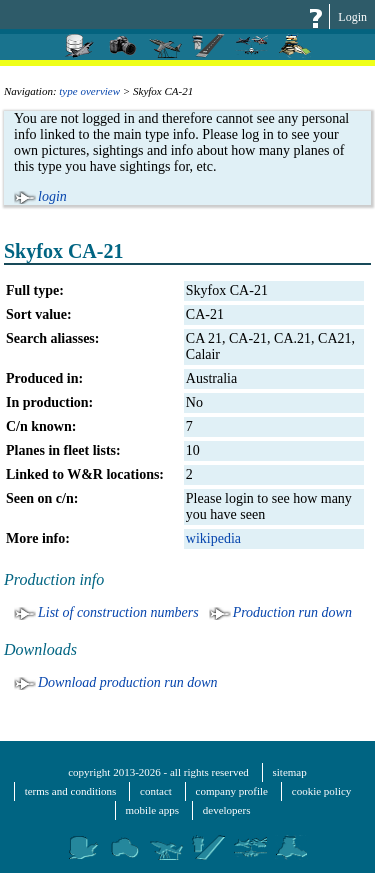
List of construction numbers (118, 612)
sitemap (290, 772)
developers (227, 810)
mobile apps (152, 810)
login (52, 196)
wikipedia (213, 538)
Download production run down (128, 682)
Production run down (292, 612)
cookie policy (322, 791)
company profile (232, 791)
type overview (89, 91)
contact (156, 791)
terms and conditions (71, 791)
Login (352, 17)
